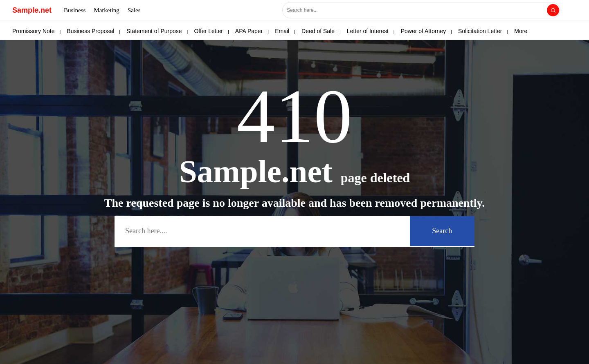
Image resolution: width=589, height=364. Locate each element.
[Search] (553, 10)
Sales (134, 10)
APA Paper (249, 31)
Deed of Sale (318, 31)
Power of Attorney (424, 31)
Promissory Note (33, 31)
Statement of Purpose (154, 31)
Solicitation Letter (480, 31)
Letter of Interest (368, 31)
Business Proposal (90, 31)
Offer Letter (208, 31)
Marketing (106, 10)
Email (282, 31)
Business (75, 10)
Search (442, 231)
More (521, 31)
